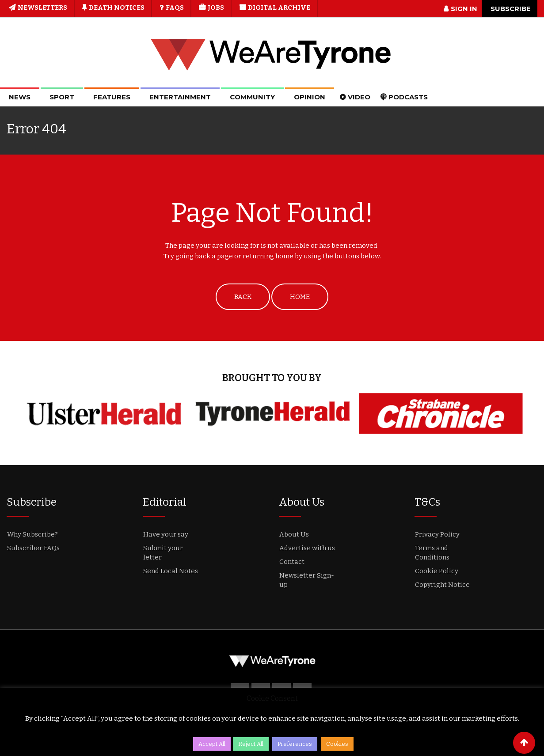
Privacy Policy (437, 534)
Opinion (310, 97)
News (20, 97)
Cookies (337, 744)
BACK (243, 297)
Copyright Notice (442, 585)
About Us (294, 534)
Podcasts (408, 97)
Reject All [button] (251, 744)
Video (359, 97)
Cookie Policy (437, 571)
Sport (62, 97)
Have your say (166, 534)
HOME (300, 297)
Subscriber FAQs (33, 548)
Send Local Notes (171, 571)
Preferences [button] (295, 744)
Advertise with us (307, 548)
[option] (104, 414)
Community (252, 97)
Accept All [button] (212, 744)
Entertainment (180, 97)
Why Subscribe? (32, 534)
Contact (292, 562)
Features (112, 97)
